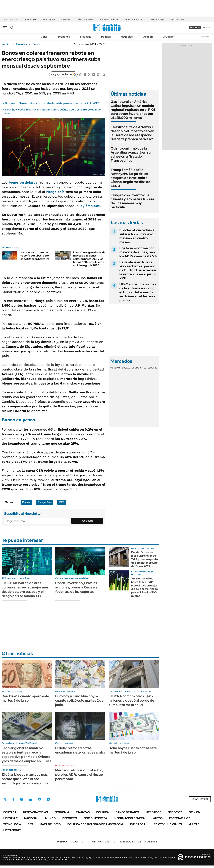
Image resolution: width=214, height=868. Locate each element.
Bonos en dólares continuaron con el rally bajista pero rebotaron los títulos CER (52, 103)
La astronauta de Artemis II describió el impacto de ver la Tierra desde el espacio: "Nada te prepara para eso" (132, 133)
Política (106, 37)
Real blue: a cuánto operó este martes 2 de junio (25, 698)
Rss (30, 824)
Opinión (148, 37)
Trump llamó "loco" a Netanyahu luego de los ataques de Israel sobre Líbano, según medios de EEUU (130, 178)
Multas (194, 824)
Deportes (70, 818)
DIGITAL (70, 842)
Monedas (115, 368)
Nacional (31, 818)
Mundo (50, 818)
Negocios (127, 37)
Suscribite (87, 521)
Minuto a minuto (67, 765)
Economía (64, 37)
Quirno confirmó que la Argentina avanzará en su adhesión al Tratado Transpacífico (131, 154)
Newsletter (206, 36)
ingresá (206, 28)
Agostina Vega (158, 19)
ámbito (6, 44)
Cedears (152, 368)
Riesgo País (45, 502)
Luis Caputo (49, 19)
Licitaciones (12, 830)
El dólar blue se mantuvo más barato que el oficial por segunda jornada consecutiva (25, 779)
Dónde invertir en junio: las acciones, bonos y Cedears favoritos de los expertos (76, 587)
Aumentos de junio (109, 19)
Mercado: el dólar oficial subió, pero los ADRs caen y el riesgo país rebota (79, 775)
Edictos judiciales (168, 824)
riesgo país (55, 192)
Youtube (39, 799)
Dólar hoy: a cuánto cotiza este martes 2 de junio (133, 750)
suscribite (195, 28)
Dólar (44, 37)
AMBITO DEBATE (139, 842)
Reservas (66, 19)
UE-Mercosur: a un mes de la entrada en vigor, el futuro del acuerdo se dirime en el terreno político (138, 292)
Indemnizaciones (85, 19)
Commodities (139, 368)
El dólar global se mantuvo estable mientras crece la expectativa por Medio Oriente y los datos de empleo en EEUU (26, 755)
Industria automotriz (134, 19)
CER (62, 502)
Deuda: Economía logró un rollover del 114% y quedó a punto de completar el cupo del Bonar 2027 (145, 559)
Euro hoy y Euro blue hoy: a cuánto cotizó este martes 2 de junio (79, 700)
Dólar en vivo (30, 19)
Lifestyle (10, 818)
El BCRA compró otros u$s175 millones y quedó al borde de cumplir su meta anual (132, 700)
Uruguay (168, 37)
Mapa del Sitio (50, 824)
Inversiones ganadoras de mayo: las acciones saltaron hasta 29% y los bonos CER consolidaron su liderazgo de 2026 (89, 259)
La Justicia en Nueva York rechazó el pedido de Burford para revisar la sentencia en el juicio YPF (138, 270)
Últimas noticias (35, 812)
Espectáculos (180, 818)
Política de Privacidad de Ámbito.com (95, 824)
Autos (158, 818)
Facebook (13, 799)
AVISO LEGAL (138, 824)
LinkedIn (30, 799)
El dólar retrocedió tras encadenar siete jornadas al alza (80, 750)
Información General (130, 818)
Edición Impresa (95, 818)
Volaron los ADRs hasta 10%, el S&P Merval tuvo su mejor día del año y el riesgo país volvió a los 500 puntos (145, 587)
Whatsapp (49, 799)
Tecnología (12, 824)
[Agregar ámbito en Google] (63, 74)
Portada (10, 812)
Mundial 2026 (178, 19)
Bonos (36, 44)
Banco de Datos (127, 812)
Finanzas (86, 37)
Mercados (153, 812)
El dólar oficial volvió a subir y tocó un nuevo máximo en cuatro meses (137, 236)
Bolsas (126, 368)
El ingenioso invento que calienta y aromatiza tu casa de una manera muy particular (132, 201)
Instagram (22, 799)
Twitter (5, 799)
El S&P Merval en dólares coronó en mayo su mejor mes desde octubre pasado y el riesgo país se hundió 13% (25, 589)
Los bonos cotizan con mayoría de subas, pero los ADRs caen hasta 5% (35, 256)
